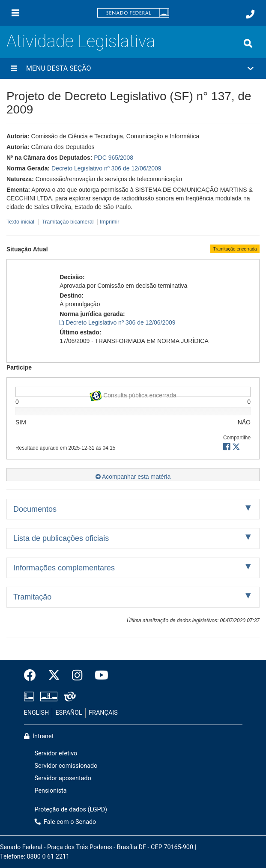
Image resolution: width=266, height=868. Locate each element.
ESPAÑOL (69, 713)
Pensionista (51, 791)
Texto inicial (21, 222)
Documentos (35, 509)
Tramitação (32, 597)
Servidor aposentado (63, 778)
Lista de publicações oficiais (61, 538)
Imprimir (109, 222)
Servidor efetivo (56, 753)
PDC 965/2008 (114, 158)
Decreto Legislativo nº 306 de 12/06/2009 (106, 168)
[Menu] (15, 13)
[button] (133, 69)
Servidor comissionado (66, 766)
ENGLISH (37, 713)
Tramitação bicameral (68, 222)
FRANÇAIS (103, 713)
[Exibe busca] (248, 43)
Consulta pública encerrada (133, 394)
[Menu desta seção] (14, 69)
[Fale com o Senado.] (250, 14)
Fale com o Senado (66, 822)
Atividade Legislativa (81, 41)
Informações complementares (64, 568)
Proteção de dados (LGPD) (71, 810)
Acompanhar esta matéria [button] (133, 477)
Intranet (39, 736)
